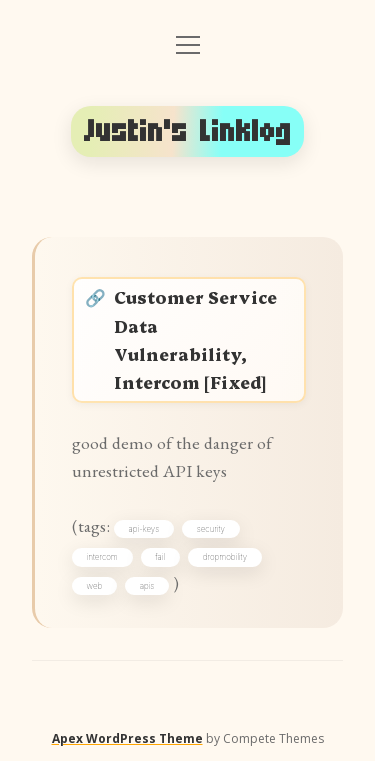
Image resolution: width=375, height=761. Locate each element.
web (95, 586)
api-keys (144, 529)
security (211, 529)
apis (147, 586)
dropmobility (225, 557)
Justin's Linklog (188, 131)
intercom (102, 557)
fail (160, 557)
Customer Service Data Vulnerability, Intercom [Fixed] (195, 338)
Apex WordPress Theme (127, 738)
